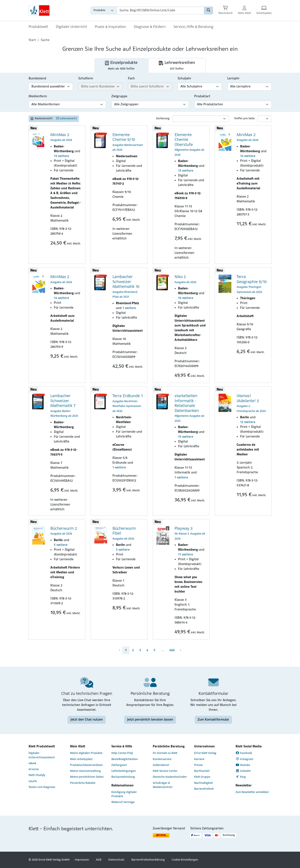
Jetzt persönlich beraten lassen (150, 720)
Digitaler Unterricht (71, 27)
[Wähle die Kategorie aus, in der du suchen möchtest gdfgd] (104, 10)
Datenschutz (116, 860)
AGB (99, 860)
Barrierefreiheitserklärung (148, 860)
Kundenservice (162, 759)
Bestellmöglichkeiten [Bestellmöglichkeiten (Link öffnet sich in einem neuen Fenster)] (125, 759)
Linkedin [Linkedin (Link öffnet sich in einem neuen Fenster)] (243, 771)
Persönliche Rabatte (83, 783)
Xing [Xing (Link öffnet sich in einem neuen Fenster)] (241, 777)
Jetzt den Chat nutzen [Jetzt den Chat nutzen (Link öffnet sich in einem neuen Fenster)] (87, 720)
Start (32, 40)
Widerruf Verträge (123, 802)
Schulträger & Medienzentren (163, 785)
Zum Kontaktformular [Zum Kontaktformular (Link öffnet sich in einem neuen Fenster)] (213, 720)
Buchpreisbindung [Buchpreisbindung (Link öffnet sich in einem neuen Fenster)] (123, 777)
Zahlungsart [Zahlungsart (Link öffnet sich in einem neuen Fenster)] (119, 765)
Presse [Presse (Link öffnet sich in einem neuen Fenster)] (198, 765)
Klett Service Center (165, 771)
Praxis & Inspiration (110, 27)
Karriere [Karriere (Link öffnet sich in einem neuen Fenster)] (199, 759)
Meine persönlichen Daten (87, 777)
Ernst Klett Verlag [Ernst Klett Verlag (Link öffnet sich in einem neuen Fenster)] (205, 753)
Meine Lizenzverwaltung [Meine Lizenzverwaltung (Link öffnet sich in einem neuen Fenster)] (85, 771)
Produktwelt (38, 27)
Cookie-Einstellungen (185, 860)
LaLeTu (33, 781)
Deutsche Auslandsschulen (170, 777)
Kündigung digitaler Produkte (124, 794)
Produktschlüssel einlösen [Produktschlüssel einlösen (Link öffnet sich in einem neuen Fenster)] (86, 765)
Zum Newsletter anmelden (252, 792)
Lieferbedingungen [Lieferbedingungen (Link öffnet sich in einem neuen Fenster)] (124, 771)
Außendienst (161, 765)
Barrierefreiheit (204, 789)
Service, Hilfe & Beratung (193, 27)
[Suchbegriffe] (160, 10)
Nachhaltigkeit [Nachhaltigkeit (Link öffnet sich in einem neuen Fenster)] (203, 783)
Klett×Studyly (37, 775)
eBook (32, 763)
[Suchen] (208, 10)
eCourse (34, 769)
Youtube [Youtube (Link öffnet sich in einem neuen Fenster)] (243, 765)
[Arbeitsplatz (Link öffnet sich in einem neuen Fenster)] (264, 11)
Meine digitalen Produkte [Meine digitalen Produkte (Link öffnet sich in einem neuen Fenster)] (86, 753)
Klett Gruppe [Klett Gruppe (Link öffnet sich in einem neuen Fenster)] (202, 777)
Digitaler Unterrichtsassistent (42, 755)
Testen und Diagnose (42, 787)
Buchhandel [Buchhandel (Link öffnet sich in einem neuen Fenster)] (202, 771)
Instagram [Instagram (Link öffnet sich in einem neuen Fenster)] (244, 759)
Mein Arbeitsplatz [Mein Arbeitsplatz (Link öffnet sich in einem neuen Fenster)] (81, 759)
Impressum (82, 860)
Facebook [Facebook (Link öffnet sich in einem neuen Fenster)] (244, 753)
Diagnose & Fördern (150, 27)
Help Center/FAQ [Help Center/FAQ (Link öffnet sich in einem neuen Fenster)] (122, 753)
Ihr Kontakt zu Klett (165, 753)
